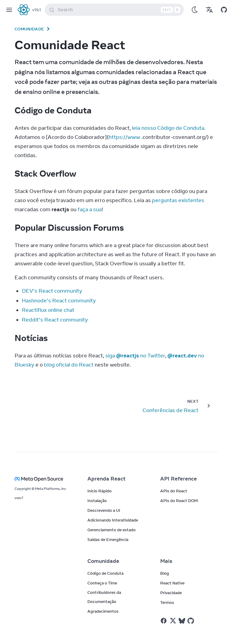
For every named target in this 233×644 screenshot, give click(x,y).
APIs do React (174, 491)
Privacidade (171, 593)
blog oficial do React (69, 365)
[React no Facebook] (164, 621)
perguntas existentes (178, 200)
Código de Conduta (105, 573)
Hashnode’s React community (59, 301)
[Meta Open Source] (44, 479)
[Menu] (9, 10)
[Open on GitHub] (224, 10)
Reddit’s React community (55, 320)
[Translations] (209, 10)
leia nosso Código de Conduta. (169, 128)
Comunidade (29, 29)
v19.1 (37, 10)
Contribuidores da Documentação (104, 597)
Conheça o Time (102, 583)
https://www (124, 137)
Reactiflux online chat (48, 310)
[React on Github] (191, 621)
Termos (167, 602)
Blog (165, 573)
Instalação (97, 501)
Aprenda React (106, 479)
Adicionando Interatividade (113, 520)
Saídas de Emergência (108, 539)
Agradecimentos (103, 611)
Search (115, 10)
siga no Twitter (135, 356)
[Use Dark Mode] (195, 10)
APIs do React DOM (179, 501)
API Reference (179, 479)
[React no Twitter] (173, 621)
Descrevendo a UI (104, 510)
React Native (172, 583)
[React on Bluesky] (182, 621)
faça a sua (90, 209)
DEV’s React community (52, 291)
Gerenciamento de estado (111, 530)
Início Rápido (100, 491)
